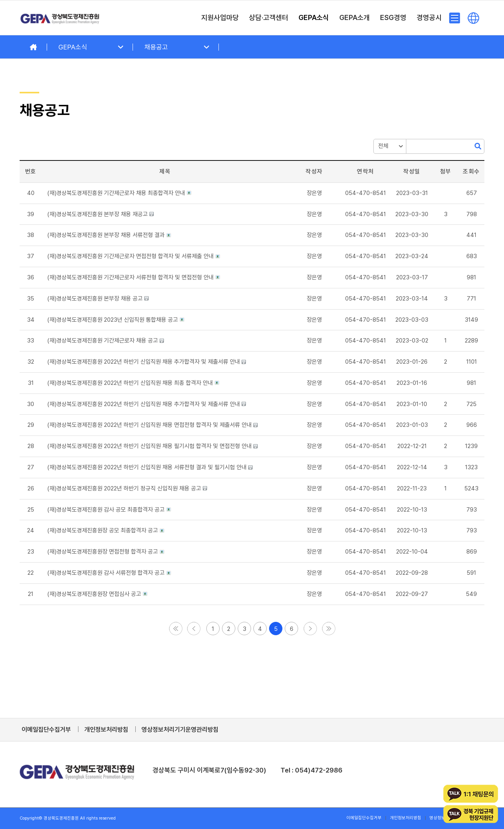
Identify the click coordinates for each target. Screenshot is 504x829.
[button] (176, 626)
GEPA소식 (73, 47)
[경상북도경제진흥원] (60, 18)
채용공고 (156, 47)
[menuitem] (220, 18)
